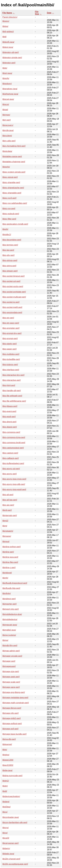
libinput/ (6, 542)
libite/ (5, 68)
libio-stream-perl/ (10, 271)
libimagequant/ (9, 666)
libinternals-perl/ (10, 515)
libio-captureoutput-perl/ (13, 448)
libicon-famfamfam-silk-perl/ (15, 822)
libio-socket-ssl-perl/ (11, 281)
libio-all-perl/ (8, 495)
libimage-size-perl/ (11, 671)
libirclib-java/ (8, 130)
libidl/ (5, 791)
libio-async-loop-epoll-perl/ (14, 489)
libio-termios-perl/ (10, 245)
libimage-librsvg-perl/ (12, 708)
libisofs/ (6, 78)
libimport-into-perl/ (11, 609)
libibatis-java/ (8, 854)
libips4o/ (6, 167)
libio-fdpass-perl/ (10, 406)
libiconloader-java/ (11, 817)
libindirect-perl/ (9, 599)
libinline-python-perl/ (12, 547)
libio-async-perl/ (10, 474)
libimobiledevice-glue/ (12, 614)
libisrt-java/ (7, 73)
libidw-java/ (7, 770)
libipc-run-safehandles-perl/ (15, 203)
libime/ (5, 640)
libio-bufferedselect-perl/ (13, 463)
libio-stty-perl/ (8, 255)
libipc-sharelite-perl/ (11, 182)
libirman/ (6, 115)
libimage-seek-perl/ (11, 677)
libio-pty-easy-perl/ (11, 323)
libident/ (6, 802)
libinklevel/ (7, 573)
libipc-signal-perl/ (10, 177)
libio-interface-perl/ (11, 370)
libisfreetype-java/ (10, 94)
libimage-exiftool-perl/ (12, 724)
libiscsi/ (6, 104)
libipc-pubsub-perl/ (11, 214)
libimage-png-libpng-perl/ (14, 692)
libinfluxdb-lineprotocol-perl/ (15, 583)
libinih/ (5, 578)
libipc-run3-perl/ (9, 198)
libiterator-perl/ (9, 63)
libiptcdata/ (7, 151)
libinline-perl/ (8, 552)
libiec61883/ (8, 765)
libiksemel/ (7, 744)
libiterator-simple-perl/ (12, 58)
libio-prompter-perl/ (11, 328)
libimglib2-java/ (9, 630)
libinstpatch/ (8, 531)
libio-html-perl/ (9, 385)
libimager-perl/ (9, 661)
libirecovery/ (8, 125)
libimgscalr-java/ (10, 625)
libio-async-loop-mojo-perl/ (14, 479)
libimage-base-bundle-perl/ (14, 734)
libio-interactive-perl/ (12, 380)
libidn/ (5, 786)
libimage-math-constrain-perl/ (16, 703)
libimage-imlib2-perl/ (12, 718)
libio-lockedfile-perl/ (11, 359)
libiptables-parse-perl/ (12, 156)
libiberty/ (6, 848)
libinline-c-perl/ (9, 568)
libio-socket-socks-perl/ (13, 286)
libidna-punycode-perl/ (12, 776)
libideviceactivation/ (11, 796)
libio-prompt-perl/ (10, 338)
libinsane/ (7, 536)
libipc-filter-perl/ (9, 219)
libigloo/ (6, 755)
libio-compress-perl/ (11, 432)
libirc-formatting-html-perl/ (14, 146)
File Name (7, 13)
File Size (37, 13)
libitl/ (4, 37)
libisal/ (5, 110)
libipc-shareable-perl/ (12, 193)
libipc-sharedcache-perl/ (13, 188)
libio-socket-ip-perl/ (11, 302)
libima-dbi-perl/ (9, 739)
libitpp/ (5, 26)
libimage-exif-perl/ (10, 729)
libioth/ (5, 229)
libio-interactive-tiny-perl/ (13, 375)
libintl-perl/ (7, 510)
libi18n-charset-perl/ (11, 859)
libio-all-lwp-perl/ (10, 500)
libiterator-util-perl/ (11, 52)
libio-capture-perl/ (10, 453)
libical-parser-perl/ (11, 843)
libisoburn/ (7, 84)
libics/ (5, 812)
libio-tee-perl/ (8, 250)
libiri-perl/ (7, 120)
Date (49, 13)
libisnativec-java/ (10, 89)
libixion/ (6, 21)
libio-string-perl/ (9, 266)
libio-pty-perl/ (8, 318)
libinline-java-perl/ (10, 557)
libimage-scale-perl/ (11, 682)
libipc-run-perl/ (9, 209)
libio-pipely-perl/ (10, 344)
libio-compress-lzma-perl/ (14, 437)
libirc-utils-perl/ (9, 141)
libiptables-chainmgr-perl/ (14, 162)
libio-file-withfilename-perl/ (14, 401)
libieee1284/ (8, 760)
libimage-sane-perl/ (11, 687)
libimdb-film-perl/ (10, 645)
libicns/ (6, 828)
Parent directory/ (10, 17)
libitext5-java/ (8, 42)
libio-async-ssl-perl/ (11, 469)
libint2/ (5, 521)
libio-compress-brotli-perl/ (14, 443)
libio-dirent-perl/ (9, 422)
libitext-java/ (8, 47)
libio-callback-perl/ (11, 458)
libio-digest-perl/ (10, 427)
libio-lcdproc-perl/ (10, 365)
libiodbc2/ (7, 235)
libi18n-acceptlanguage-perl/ (15, 864)
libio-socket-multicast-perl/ (14, 297)
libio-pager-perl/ (9, 349)
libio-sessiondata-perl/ (12, 312)
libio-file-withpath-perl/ (12, 396)
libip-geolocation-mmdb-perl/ (15, 224)
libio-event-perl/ (9, 411)
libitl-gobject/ (8, 32)
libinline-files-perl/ (10, 562)
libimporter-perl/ (9, 604)
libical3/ (6, 838)
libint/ (5, 526)
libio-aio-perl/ (8, 505)
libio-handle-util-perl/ (12, 391)
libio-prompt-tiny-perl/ (12, 333)
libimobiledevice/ (10, 619)
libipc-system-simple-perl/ (14, 172)
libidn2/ (6, 781)
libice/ (5, 833)
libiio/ (5, 750)
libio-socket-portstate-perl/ (14, 292)
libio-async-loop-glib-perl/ (14, 484)
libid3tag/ (6, 807)
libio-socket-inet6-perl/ (12, 307)
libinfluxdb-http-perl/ (11, 588)
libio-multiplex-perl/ (11, 354)
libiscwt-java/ (8, 99)
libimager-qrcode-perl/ (12, 656)
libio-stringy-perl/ (10, 260)
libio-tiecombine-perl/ (12, 240)
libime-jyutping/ (9, 635)
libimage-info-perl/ (11, 713)
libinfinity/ (7, 593)
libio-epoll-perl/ (9, 417)
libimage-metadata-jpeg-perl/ (15, 698)
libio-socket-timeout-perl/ (13, 276)
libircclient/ (7, 136)
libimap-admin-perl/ (11, 651)
